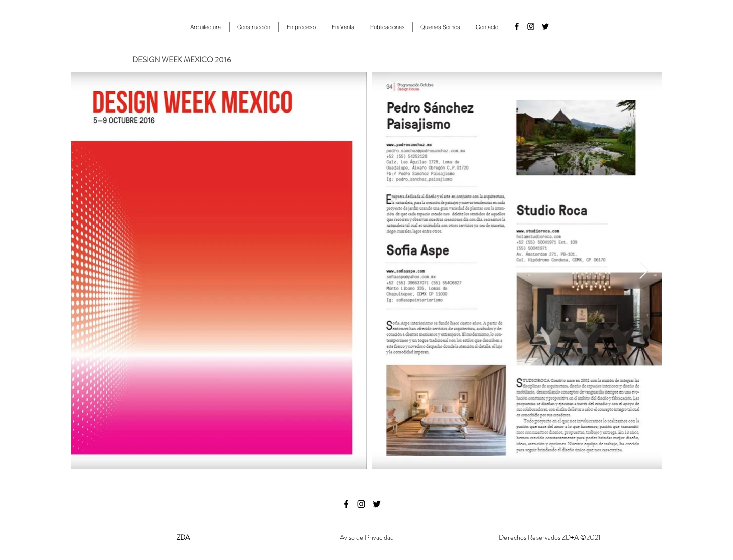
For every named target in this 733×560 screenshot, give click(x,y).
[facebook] (517, 26)
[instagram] (531, 26)
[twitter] (545, 26)
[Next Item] (644, 271)
